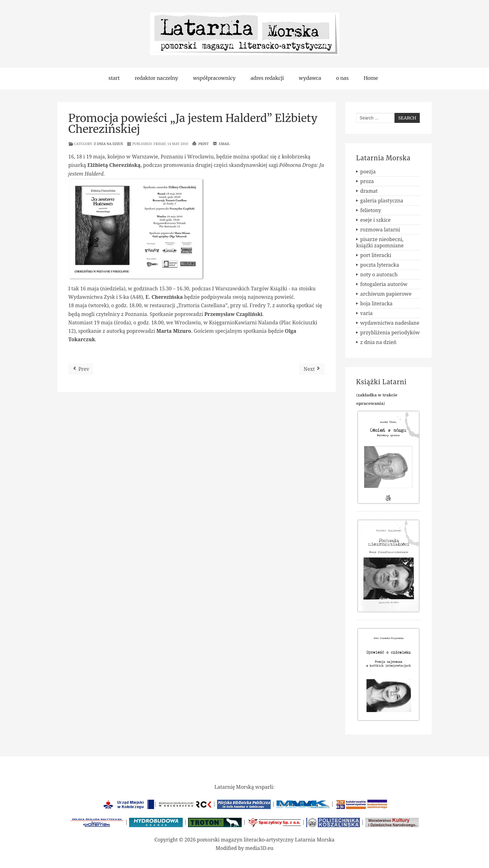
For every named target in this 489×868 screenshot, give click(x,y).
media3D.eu (259, 848)
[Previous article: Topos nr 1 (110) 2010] (81, 369)
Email (221, 144)
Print (200, 144)
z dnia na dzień (108, 144)
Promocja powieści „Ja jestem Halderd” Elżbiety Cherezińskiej (193, 124)
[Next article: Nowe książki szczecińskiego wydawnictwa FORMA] (312, 369)
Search (407, 118)
